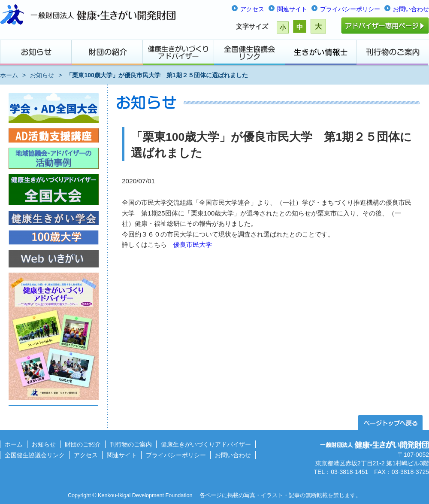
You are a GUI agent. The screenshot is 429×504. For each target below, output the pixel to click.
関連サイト (292, 9)
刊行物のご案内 (131, 444)
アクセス (252, 9)
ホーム (9, 75)
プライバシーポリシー (350, 9)
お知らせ (42, 75)
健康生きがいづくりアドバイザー (206, 444)
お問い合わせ (411, 9)
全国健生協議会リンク (35, 455)
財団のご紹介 (83, 444)
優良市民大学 (193, 244)
